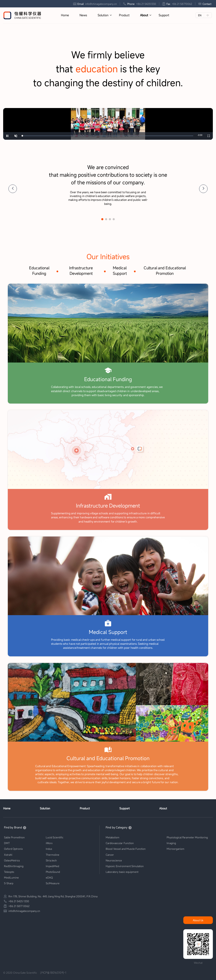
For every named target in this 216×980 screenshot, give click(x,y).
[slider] (108, 136)
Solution (103, 15)
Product (124, 15)
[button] (13, 189)
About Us (198, 920)
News (83, 15)
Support (164, 15)
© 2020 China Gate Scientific (20, 973)
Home (65, 15)
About (144, 15)
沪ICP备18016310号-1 (53, 973)
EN (200, 15)
